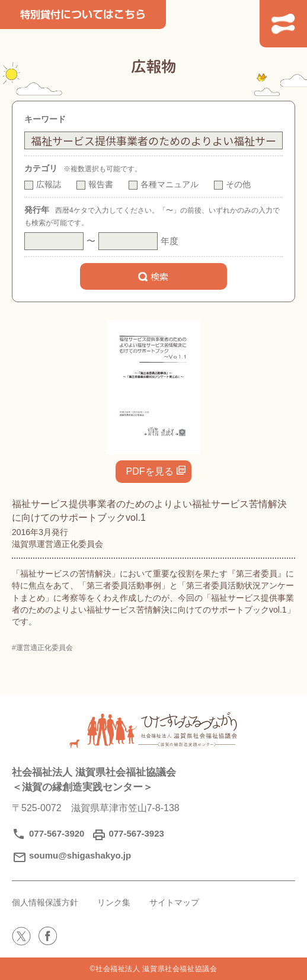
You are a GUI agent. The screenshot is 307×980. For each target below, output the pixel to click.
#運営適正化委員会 (42, 648)
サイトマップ (183, 902)
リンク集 (120, 902)
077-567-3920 (57, 833)
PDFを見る (150, 471)
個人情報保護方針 (47, 902)
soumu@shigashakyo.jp (80, 855)
